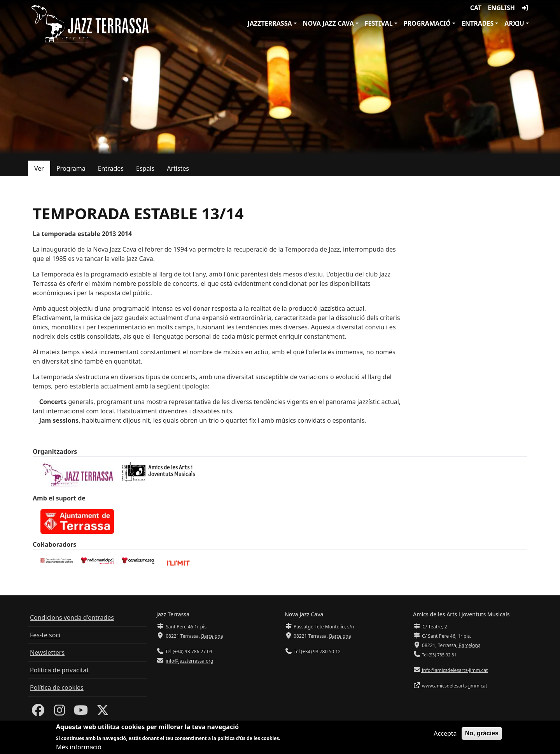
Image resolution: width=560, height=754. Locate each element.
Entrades (478, 23)
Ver (39, 168)
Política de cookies (57, 688)
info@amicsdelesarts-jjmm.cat (454, 670)
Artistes (178, 168)
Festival (379, 23)
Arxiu (514, 23)
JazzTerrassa (270, 23)
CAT (476, 8)
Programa (71, 168)
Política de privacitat (59, 670)
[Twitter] (103, 712)
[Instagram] (59, 712)
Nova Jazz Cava (328, 23)
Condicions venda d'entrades (72, 618)
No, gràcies (482, 734)
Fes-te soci (45, 635)
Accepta (445, 734)
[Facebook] (38, 712)
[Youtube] (81, 712)
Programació (427, 23)
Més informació (79, 748)
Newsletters (47, 653)
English (501, 8)
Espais (145, 168)
